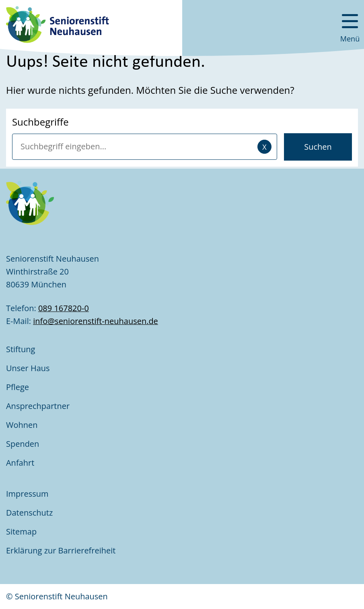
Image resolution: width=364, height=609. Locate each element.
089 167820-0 (64, 308)
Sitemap (21, 532)
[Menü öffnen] (350, 24)
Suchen (318, 147)
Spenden (23, 444)
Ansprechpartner (38, 406)
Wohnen (22, 425)
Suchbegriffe (40, 122)
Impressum (27, 494)
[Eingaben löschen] (264, 147)
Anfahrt (20, 463)
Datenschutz (29, 513)
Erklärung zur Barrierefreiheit (62, 550)
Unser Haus (28, 368)
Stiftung (21, 349)
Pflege (17, 387)
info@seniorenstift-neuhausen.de (96, 321)
